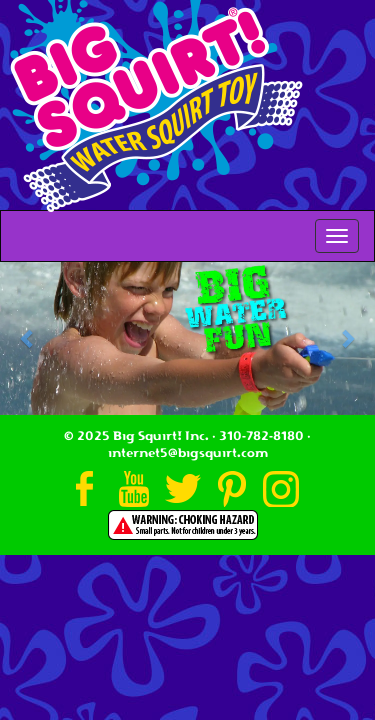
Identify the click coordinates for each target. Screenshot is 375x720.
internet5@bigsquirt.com (188, 452)
